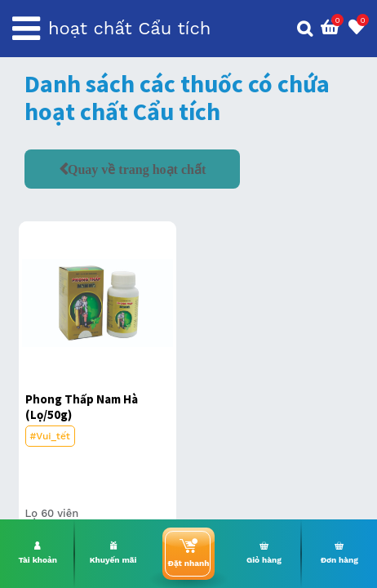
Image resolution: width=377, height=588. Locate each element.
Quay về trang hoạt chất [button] (137, 169)
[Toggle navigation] (26, 29)
